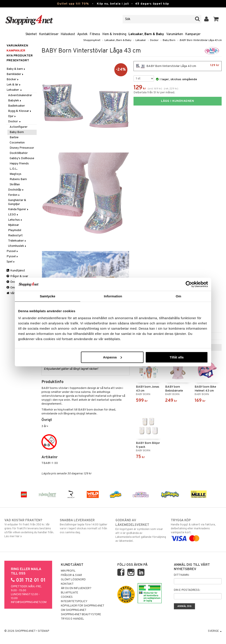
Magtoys (15, 174)
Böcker (13, 79)
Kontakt (67, 584)
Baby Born (169, 40)
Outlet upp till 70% (73, 4)
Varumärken (175, 34)
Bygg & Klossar (20, 111)
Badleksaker (16, 106)
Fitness (95, 34)
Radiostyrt (15, 236)
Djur (12, 116)
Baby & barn (16, 69)
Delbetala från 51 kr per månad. (154, 93)
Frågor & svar (17, 276)
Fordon (14, 195)
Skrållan (15, 185)
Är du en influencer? (76, 588)
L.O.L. (14, 169)
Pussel (13, 251)
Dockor (154, 40)
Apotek (82, 34)
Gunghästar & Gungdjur (17, 202)
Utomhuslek (17, 246)
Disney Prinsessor (22, 148)
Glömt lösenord (73, 580)
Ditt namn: (181, 575)
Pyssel (13, 256)
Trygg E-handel (72, 619)
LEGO (13, 215)
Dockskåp (16, 190)
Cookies (67, 597)
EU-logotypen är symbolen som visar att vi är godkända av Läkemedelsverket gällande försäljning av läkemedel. (141, 531)
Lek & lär (14, 85)
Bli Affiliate (69, 593)
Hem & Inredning (114, 34)
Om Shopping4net (74, 610)
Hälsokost (68, 34)
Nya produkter (20, 56)
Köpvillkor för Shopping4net (83, 606)
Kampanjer (193, 34)
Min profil (68, 571)
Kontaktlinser (49, 34)
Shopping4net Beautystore (81, 615)
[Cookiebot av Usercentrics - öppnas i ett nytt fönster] (189, 284)
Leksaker (141, 40)
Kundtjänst (16, 271)
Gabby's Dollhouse (22, 158)
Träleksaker (17, 241)
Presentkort (18, 60)
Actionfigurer (19, 127)
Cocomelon (17, 143)
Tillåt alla (176, 357)
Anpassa (112, 357)
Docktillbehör (19, 153)
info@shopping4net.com (29, 602)
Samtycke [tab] (48, 296)
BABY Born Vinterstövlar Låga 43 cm (201, 40)
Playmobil (15, 230)
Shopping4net (92, 40)
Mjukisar (14, 225)
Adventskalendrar (20, 95)
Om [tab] (178, 296)
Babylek (15, 101)
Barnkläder (15, 74)
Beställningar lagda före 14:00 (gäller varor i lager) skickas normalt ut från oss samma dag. (85, 526)
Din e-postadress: (187, 590)
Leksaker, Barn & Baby (146, 34)
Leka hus (15, 220)
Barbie (14, 137)
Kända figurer (19, 209)
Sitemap (43, 631)
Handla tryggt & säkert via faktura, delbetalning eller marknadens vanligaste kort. (196, 529)
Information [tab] (113, 296)
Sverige (215, 631)
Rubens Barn (18, 179)
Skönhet (31, 34)
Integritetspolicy (74, 601)
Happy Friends (19, 164)
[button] (216, 19)
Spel (11, 262)
